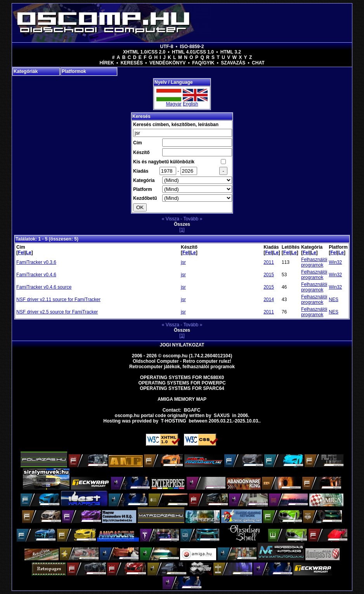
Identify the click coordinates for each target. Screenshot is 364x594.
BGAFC (192, 410)
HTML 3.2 (231, 52)
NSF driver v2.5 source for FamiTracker (57, 312)
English (190, 104)
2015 (269, 275)
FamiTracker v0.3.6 (36, 262)
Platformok (74, 71)
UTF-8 (167, 47)
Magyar (174, 104)
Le (29, 253)
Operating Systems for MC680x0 (182, 378)
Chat (258, 63)
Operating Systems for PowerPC (182, 383)
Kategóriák (26, 71)
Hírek (107, 63)
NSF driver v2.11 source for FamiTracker (58, 300)
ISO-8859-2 (192, 47)
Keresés (132, 63)
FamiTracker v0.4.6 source (44, 287)
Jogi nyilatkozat (182, 345)
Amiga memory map (182, 399)
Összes (182, 224)
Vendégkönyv (167, 63)
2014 (269, 300)
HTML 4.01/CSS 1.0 (193, 52)
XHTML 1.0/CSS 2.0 (144, 52)
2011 (269, 262)
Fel (21, 253)
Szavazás (233, 63)
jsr (183, 262)
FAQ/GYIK (203, 63)
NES (334, 300)
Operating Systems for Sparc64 (182, 388)
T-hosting (174, 421)
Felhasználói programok (314, 262)
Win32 (335, 262)
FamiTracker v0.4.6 (36, 275)
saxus (222, 416)
